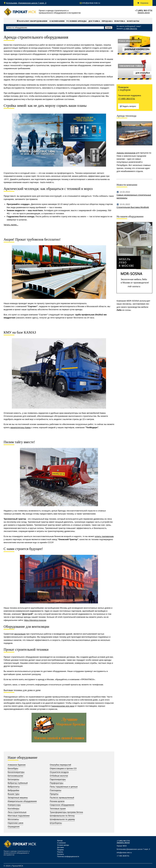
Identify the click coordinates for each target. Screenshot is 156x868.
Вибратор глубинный (18, 783)
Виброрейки (13, 790)
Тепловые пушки (58, 809)
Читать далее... (11, 225)
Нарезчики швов (16, 823)
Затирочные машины (18, 798)
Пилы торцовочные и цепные (64, 787)
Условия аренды (76, 21)
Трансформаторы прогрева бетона (66, 812)
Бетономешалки (15, 776)
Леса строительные (17, 812)
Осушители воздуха (59, 772)
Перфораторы (57, 783)
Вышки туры (14, 794)
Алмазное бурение (17, 765)
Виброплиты (14, 787)
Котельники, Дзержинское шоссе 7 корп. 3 (26, 3)
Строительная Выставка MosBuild (133, 207)
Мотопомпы (13, 819)
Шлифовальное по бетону (62, 816)
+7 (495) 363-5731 (144, 10)
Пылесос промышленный (62, 798)
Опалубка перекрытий (60, 765)
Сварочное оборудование (62, 805)
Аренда (60, 841)
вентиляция (20, 634)
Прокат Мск (20, 12)
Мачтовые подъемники (19, 816)
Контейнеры (14, 809)
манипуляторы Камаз (20, 427)
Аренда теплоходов (126, 153)
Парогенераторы (58, 779)
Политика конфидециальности (68, 857)
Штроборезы (56, 823)
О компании (57, 21)
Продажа (107, 21)
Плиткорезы (56, 790)
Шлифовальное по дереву (62, 819)
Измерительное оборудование (22, 801)
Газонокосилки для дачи (63, 706)
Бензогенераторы (16, 772)
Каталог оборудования (32, 21)
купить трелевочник (104, 536)
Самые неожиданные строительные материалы (134, 196)
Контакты (133, 21)
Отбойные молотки (59, 776)
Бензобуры (13, 768)
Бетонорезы (13, 779)
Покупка (120, 21)
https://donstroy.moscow (35, 620)
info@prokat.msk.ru (124, 853)
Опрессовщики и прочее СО (63, 768)
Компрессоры (14, 805)
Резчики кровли (57, 801)
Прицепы (54, 794)
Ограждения (14, 827)
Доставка (94, 21)
